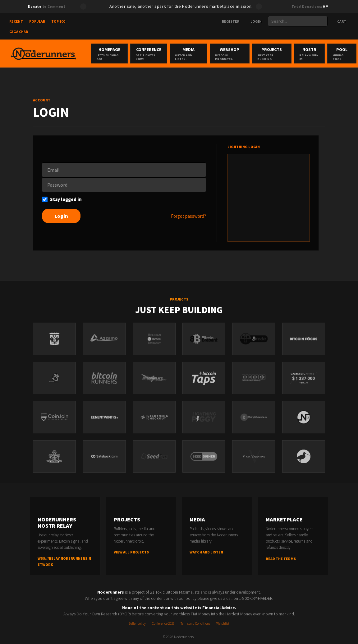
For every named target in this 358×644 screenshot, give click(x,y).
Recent (16, 21)
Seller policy (137, 623)
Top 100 (58, 21)
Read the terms (281, 559)
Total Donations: (310, 7)
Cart (339, 21)
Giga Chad (19, 32)
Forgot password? (188, 216)
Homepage (109, 54)
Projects (272, 54)
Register (228, 21)
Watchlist (223, 623)
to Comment (47, 7)
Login (254, 21)
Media (188, 54)
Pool (342, 54)
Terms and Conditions (195, 623)
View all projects (131, 552)
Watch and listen (206, 552)
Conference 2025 (163, 623)
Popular (37, 21)
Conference (149, 54)
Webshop (230, 54)
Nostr (309, 54)
